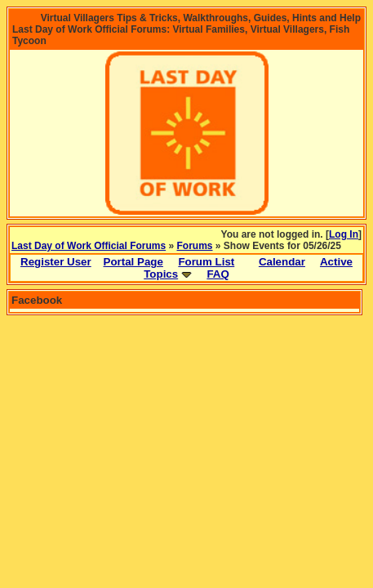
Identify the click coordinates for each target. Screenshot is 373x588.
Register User (56, 262)
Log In (344, 234)
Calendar (282, 262)
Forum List (206, 262)
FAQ (218, 274)
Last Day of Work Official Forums (89, 246)
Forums (195, 246)
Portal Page (133, 262)
